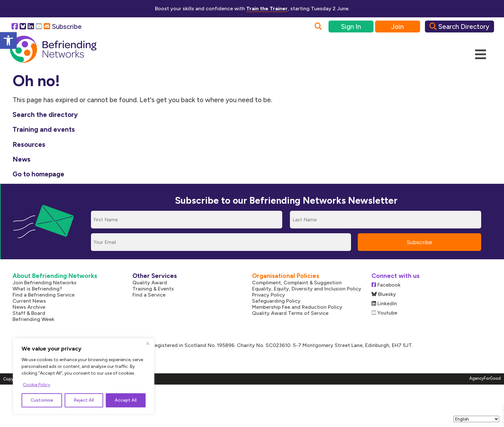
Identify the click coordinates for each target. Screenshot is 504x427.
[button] (8, 40)
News (22, 159)
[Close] (148, 343)
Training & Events (153, 289)
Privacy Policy (269, 295)
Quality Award (150, 283)
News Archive (29, 307)
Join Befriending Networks (45, 283)
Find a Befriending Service (44, 295)
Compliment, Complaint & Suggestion (297, 283)
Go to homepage (38, 174)
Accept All (126, 400)
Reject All (84, 400)
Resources (29, 144)
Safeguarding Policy (276, 301)
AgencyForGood (485, 378)
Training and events (44, 129)
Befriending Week (33, 319)
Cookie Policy (36, 385)
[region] (84, 376)
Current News (29, 301)
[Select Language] (476, 419)
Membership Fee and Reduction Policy (297, 307)
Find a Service (149, 295)
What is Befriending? (37, 289)
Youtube (384, 313)
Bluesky (384, 294)
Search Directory (459, 27)
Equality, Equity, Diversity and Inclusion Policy (307, 289)
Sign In (351, 27)
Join (397, 27)
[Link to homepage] (53, 49)
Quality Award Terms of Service (290, 313)
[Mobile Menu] (481, 55)
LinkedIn (384, 303)
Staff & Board (29, 313)
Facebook (386, 285)
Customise (42, 400)
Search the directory (45, 115)
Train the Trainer (267, 9)
